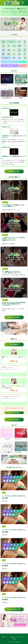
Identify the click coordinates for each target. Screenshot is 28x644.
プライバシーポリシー (22, 637)
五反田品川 (25, 54)
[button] (26, 24)
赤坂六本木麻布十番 (25, 50)
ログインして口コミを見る (14, 413)
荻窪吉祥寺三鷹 (3, 46)
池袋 (25, 46)
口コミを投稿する (14, 344)
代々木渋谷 (14, 54)
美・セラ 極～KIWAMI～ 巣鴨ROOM (13, 386)
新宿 (14, 50)
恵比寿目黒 (19, 54)
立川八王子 (3, 42)
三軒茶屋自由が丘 (9, 54)
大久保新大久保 (14, 46)
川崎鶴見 (19, 58)
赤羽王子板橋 (25, 42)
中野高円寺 (9, 46)
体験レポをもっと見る (14, 317)
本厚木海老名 (3, 50)
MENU (23, 3)
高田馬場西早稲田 (19, 46)
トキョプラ (7, 439)
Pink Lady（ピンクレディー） (17, 439)
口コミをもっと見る (14, 419)
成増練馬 (19, 42)
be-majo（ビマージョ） (21, 85)
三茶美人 (21, 98)
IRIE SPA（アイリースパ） (11, 357)
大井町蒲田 (25, 58)
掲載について (4, 637)
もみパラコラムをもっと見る (14, 609)
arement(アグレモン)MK (16, 452)
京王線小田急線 (9, 50)
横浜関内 (14, 58)
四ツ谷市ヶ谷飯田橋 (19, 50)
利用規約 (14, 639)
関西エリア (10, 66)
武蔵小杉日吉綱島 (3, 54)
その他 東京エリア (11, 42)
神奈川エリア (6, 58)
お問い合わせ (12, 637)
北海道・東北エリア (10, 62)
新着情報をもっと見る (14, 171)
